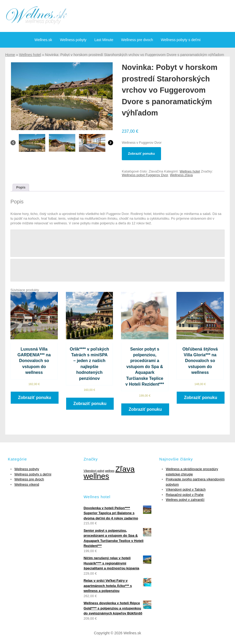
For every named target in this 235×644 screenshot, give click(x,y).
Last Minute (104, 40)
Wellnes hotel (30, 55)
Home (10, 55)
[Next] (111, 144)
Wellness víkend (27, 484)
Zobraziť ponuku (141, 154)
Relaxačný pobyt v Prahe (185, 495)
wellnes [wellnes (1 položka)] (110, 471)
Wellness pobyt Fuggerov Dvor (145, 175)
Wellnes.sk (43, 40)
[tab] (21, 188)
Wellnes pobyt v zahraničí (185, 500)
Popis (21, 187)
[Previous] (13, 144)
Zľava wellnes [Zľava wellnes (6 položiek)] (109, 473)
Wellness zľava (181, 175)
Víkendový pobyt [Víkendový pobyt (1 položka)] (94, 471)
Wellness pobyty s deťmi (181, 40)
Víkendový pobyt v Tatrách (186, 489)
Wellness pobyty (73, 40)
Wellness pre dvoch (137, 40)
